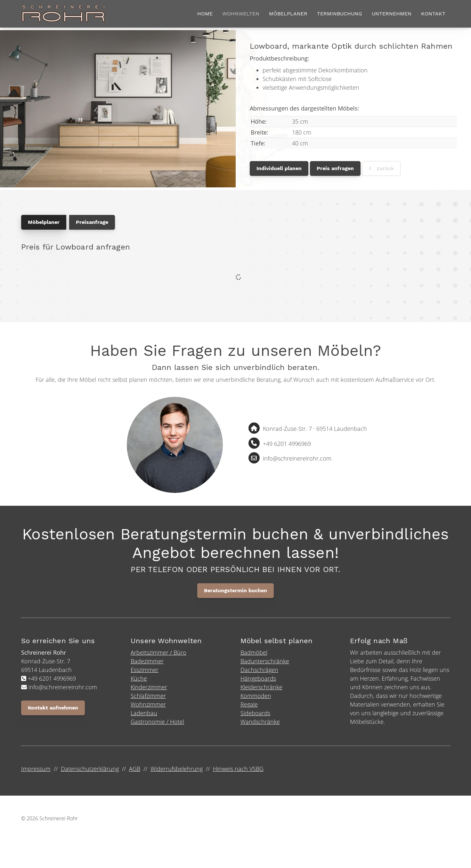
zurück (384, 169)
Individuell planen (279, 169)
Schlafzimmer (148, 697)
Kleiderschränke (261, 688)
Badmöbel (254, 653)
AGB (135, 770)
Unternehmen (392, 14)
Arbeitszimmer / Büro (158, 653)
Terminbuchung (340, 14)
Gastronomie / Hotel (157, 723)
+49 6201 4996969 (287, 445)
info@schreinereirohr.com (297, 460)
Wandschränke (260, 723)
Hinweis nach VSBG (238, 770)
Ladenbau (144, 714)
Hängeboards (258, 679)
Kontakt (433, 14)
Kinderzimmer (149, 688)
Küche (139, 679)
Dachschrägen (259, 671)
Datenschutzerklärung (90, 770)
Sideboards (255, 714)
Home (205, 14)
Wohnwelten (241, 14)
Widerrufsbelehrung (177, 770)
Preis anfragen (335, 169)
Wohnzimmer (148, 705)
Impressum (36, 770)
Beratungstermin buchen (235, 591)
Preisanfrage (92, 223)
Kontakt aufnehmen (53, 709)
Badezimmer (147, 662)
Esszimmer (145, 671)
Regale (249, 705)
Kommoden (256, 697)
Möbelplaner (288, 14)
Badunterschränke (265, 662)
